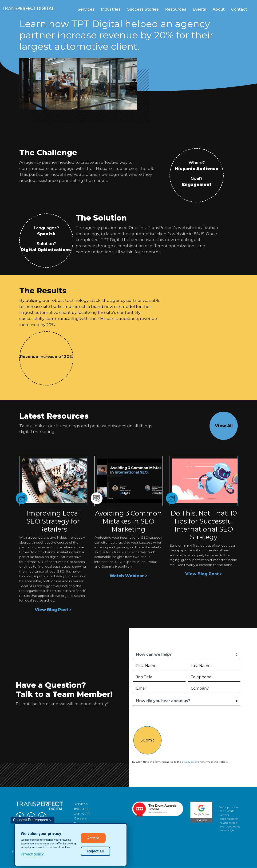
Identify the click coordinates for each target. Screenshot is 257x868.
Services (86, 9)
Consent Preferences (31, 820)
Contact (239, 9)
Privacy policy (32, 854)
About (219, 9)
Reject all (95, 851)
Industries (111, 9)
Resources (176, 9)
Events (199, 9)
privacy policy (190, 762)
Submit (147, 740)
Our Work (82, 814)
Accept (93, 838)
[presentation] (206, 717)
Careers (80, 818)
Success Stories (143, 9)
